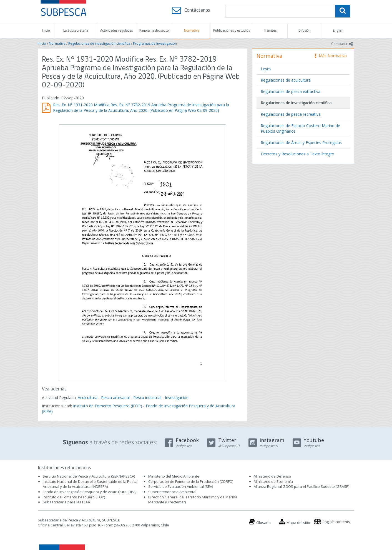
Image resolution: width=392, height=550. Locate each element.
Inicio (46, 31)
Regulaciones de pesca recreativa (291, 114)
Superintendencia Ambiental (172, 492)
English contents (336, 522)
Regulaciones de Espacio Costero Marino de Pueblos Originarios (300, 128)
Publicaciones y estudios (232, 31)
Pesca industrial (147, 398)
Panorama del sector (155, 31)
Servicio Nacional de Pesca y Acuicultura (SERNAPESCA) (89, 476)
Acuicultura (88, 398)
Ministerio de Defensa (272, 476)
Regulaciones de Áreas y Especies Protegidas (301, 142)
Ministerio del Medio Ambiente (174, 476)
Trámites (270, 31)
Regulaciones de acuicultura (286, 80)
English (338, 31)
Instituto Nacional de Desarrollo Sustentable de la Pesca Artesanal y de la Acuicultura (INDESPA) (90, 484)
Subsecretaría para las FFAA (66, 502)
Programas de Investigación (155, 43)
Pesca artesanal (116, 398)
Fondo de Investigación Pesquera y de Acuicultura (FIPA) (90, 492)
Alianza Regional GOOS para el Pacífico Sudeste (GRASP (301, 486)
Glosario (263, 523)
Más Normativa (331, 56)
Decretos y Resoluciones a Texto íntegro (297, 154)
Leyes (266, 69)
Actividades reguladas (116, 31)
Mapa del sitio (298, 523)
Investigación (177, 398)
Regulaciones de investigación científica (99, 43)
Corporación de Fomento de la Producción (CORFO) (191, 481)
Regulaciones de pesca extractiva (291, 91)
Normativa (192, 31)
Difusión (305, 31)
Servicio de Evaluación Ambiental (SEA (180, 486)
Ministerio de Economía (273, 481)
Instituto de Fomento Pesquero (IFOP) (108, 406)
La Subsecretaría (76, 31)
